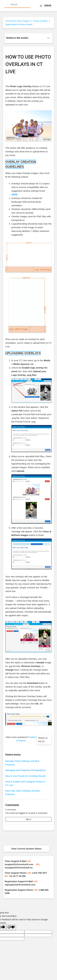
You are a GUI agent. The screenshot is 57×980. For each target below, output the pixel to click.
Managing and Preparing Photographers (26, 770)
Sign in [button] (48, 6)
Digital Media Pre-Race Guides (19, 24)
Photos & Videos (40, 21)
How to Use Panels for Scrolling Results (25, 776)
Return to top (43, 740)
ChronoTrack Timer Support (17, 21)
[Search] (17, 4)
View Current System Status (26, 849)
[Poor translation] (11, 928)
